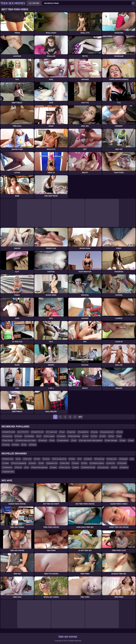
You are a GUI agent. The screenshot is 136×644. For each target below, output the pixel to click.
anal (63, 432)
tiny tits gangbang (20, 463)
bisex (85, 463)
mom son (112, 463)
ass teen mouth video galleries (92, 440)
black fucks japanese (40, 467)
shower (33, 463)
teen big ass (9, 440)
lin (80, 459)
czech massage (112, 440)
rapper (54, 467)
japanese (72, 432)
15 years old (52, 432)
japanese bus (53, 463)
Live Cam (36, 3)
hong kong (8, 436)
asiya (112, 436)
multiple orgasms (98, 463)
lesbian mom (9, 459)
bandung (44, 440)
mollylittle (30, 436)
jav (27, 467)
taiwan (76, 463)
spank (76, 467)
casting (7, 445)
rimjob (16, 445)
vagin (124, 440)
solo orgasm (50, 436)
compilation (84, 432)
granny (47, 459)
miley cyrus (113, 459)
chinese (19, 436)
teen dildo (66, 463)
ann (40, 436)
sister (86, 436)
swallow (89, 459)
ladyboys (125, 467)
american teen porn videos (27, 440)
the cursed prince (60, 459)
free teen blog (75, 436)
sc (133, 459)
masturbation (64, 440)
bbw (53, 440)
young (95, 432)
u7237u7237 (24, 432)
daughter (124, 459)
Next (80, 417)
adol (75, 440)
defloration (8, 467)
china (95, 436)
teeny (73, 459)
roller (38, 459)
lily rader (28, 459)
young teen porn (108, 432)
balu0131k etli (38, 432)
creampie (62, 436)
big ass (19, 467)
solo (25, 445)
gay (120, 436)
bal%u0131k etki (89, 467)
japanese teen (9, 472)
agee (132, 440)
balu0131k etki (10, 432)
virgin (104, 436)
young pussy (104, 467)
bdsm (120, 432)
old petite (123, 463)
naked (6, 463)
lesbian (34, 445)
